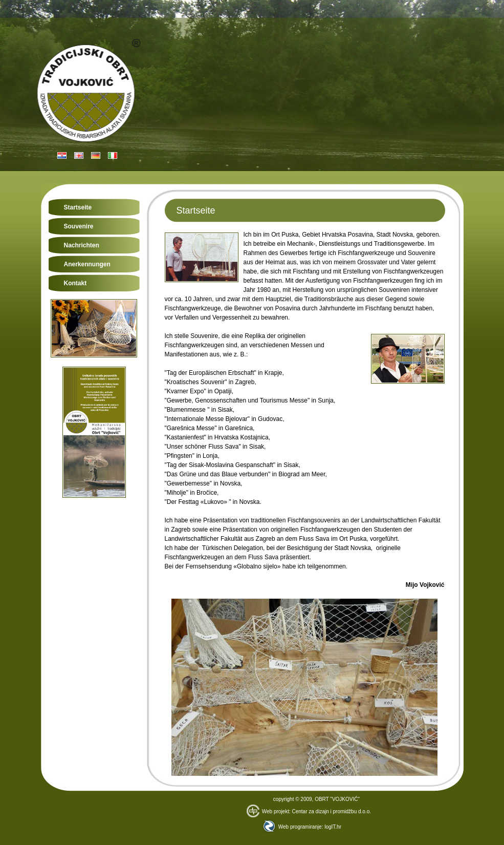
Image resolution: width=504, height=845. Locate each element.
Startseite (78, 207)
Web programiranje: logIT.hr (302, 827)
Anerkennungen (87, 264)
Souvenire (79, 226)
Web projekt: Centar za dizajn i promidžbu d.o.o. (309, 811)
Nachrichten (82, 245)
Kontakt (75, 283)
